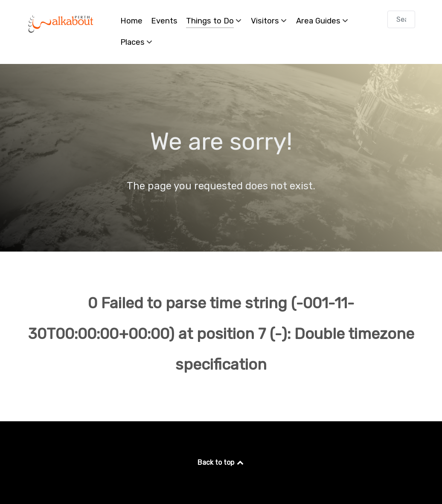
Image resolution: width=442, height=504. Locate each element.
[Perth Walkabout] (61, 24)
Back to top (221, 462)
